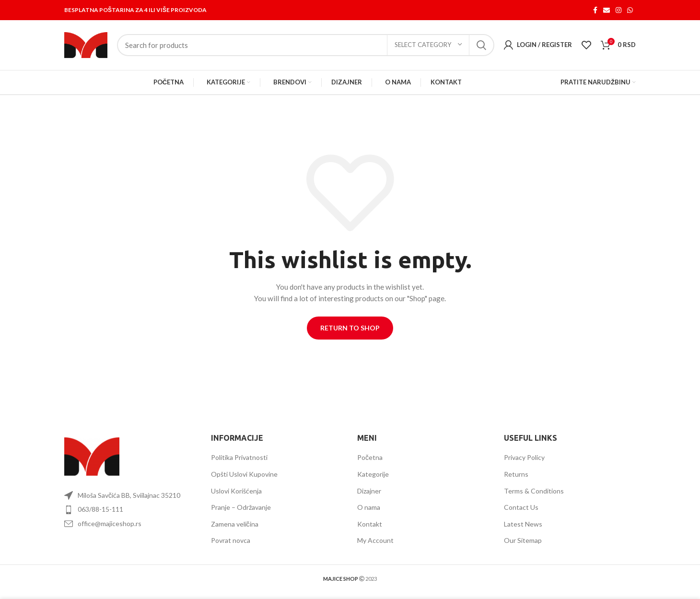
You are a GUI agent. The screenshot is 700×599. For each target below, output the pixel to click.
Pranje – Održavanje (241, 508)
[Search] (306, 45)
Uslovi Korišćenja (236, 491)
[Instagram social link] (618, 10)
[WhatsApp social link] (630, 10)
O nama (369, 508)
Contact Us (521, 508)
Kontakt (370, 524)
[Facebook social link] (595, 10)
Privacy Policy (524, 458)
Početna (370, 458)
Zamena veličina (235, 524)
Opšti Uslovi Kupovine (244, 474)
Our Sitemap (523, 541)
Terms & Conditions (534, 491)
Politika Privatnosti (239, 458)
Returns (516, 474)
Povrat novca (231, 541)
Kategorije (373, 474)
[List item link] (130, 510)
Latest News (523, 524)
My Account (375, 541)
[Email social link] (607, 10)
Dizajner (369, 491)
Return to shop (350, 328)
